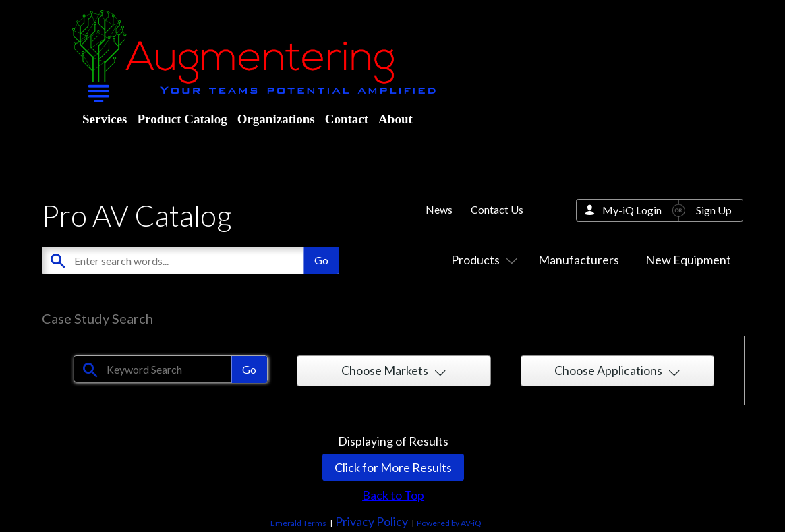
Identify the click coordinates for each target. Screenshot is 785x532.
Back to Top (393, 495)
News (439, 209)
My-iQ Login (632, 210)
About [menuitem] (396, 119)
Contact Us (497, 209)
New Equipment (688, 260)
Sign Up (714, 210)
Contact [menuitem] (347, 119)
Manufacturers (579, 260)
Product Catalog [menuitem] (182, 119)
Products (482, 260)
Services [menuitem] (105, 119)
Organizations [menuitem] (276, 119)
